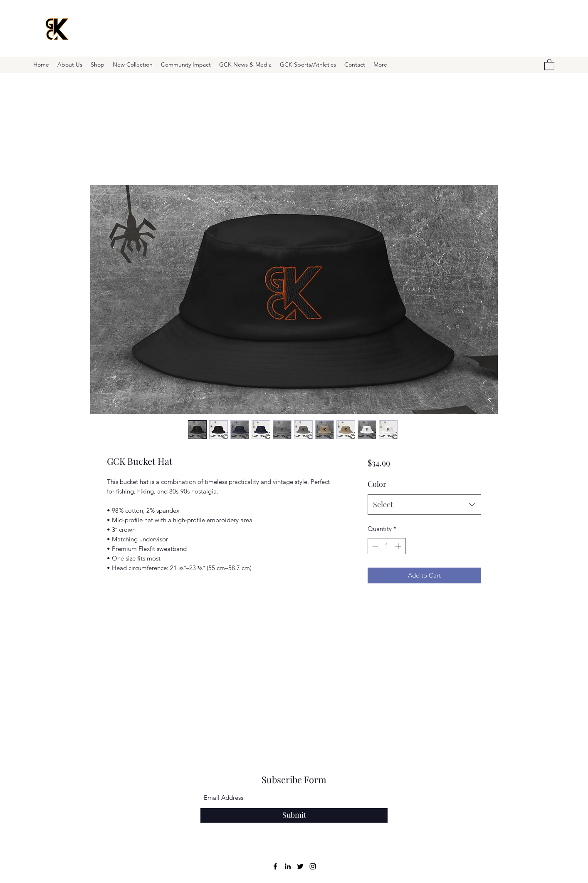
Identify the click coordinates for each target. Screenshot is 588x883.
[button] (549, 64)
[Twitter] (300, 866)
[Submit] (294, 815)
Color (377, 484)
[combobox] (424, 505)
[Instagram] (313, 866)
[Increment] (399, 546)
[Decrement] (374, 546)
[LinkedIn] (288, 866)
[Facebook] (275, 866)
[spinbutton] (387, 546)
